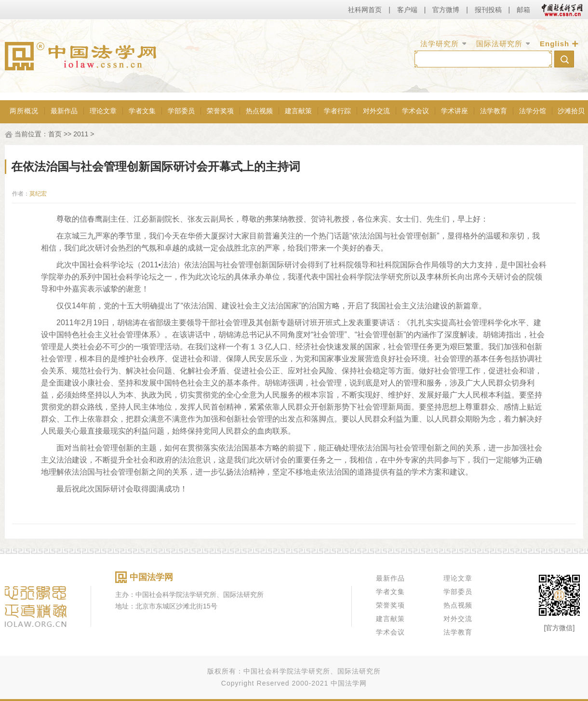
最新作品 (64, 111)
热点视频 (259, 111)
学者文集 (142, 111)
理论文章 (103, 111)
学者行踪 (337, 111)
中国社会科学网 (560, 10)
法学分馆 (533, 111)
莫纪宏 (38, 194)
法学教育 (494, 111)
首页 (55, 134)
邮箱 (523, 10)
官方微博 (446, 10)
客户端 (407, 10)
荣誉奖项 (220, 111)
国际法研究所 (499, 44)
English (555, 44)
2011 (81, 134)
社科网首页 (365, 10)
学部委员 (181, 111)
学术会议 (415, 111)
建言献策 (298, 111)
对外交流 (376, 111)
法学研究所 (440, 44)
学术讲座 (454, 111)
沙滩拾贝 (571, 111)
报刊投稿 (488, 10)
